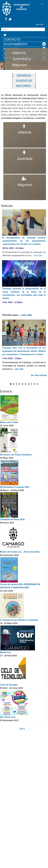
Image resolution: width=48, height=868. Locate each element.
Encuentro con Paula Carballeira (16, 482)
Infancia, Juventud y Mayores (22, 59)
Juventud (24, 81)
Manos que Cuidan (9, 450)
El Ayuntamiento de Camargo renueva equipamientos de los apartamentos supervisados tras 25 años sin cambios (24, 241)
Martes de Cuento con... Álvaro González (20, 579)
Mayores (24, 86)
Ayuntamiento (16, 44)
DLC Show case (8, 744)
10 (37, 411)
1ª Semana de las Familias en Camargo (19, 647)
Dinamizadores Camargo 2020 (15, 514)
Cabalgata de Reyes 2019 (12, 547)
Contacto (12, 40)
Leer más (38, 255)
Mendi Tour (6, 680)
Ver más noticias (39, 375)
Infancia (24, 76)
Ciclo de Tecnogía (9, 712)
